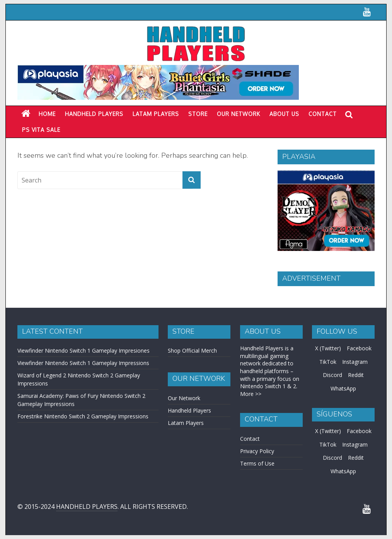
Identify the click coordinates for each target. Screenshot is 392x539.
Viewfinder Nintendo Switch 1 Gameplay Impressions (83, 363)
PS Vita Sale (41, 130)
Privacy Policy (257, 451)
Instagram (355, 362)
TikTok (328, 362)
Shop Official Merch (192, 351)
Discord (332, 375)
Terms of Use (257, 463)
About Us (284, 114)
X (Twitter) (328, 348)
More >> (251, 394)
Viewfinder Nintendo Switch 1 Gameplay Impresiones (84, 351)
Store (198, 114)
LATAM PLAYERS (156, 114)
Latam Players (186, 423)
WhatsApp (343, 388)
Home (47, 114)
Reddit (356, 375)
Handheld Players (94, 114)
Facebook (359, 348)
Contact (323, 114)
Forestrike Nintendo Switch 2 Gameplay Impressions (83, 416)
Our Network (239, 114)
